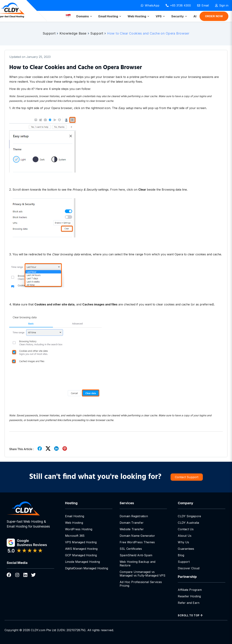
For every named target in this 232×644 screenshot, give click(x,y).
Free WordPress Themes (137, 542)
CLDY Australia (188, 523)
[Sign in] (222, 5)
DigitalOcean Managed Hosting (87, 568)
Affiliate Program (190, 590)
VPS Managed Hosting (81, 542)
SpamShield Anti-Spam (136, 555)
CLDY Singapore (189, 516)
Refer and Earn (189, 603)
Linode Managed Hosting (82, 562)
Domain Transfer (132, 523)
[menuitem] (84, 16)
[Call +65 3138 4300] (178, 5)
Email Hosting (75, 516)
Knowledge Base (73, 33)
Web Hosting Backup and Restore (137, 564)
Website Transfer (132, 529)
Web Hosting (74, 523)
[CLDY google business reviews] (30, 546)
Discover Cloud (189, 568)
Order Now (214, 16)
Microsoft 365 (75, 536)
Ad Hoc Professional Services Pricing (141, 584)
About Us (185, 536)
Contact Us (186, 529)
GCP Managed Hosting (81, 555)
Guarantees (186, 549)
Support (49, 33)
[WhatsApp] (150, 5)
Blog (181, 555)
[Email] (203, 5)
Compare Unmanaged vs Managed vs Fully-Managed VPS (143, 574)
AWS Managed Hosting (81, 549)
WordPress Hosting (79, 529)
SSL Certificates (131, 549)
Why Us (183, 542)
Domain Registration (134, 516)
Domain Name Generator (137, 536)
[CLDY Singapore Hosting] (30, 508)
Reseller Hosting (189, 596)
